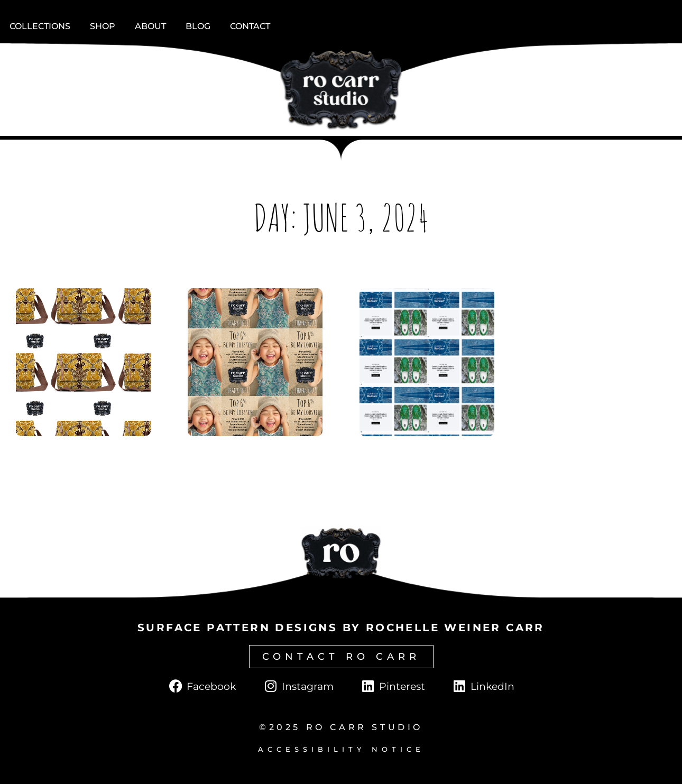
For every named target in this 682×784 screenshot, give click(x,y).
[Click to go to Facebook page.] (202, 686)
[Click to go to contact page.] (341, 657)
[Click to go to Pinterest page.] (393, 686)
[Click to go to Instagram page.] (298, 686)
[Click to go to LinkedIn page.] (483, 686)
